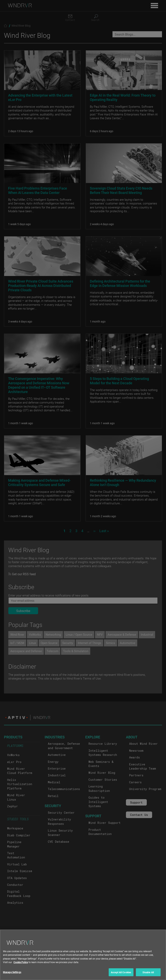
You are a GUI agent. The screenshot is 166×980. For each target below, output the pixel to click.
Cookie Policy (21, 965)
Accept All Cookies (121, 975)
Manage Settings (12, 974)
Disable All (148, 975)
